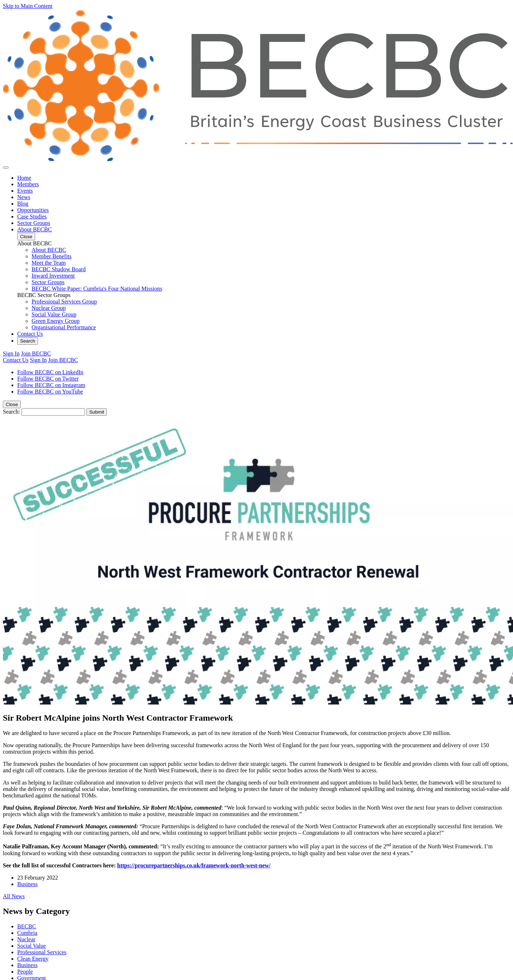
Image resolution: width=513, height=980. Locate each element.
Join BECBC (36, 354)
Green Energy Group (56, 321)
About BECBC (34, 229)
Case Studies (32, 216)
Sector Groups (34, 223)
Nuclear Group (49, 308)
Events (25, 191)
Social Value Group (54, 314)
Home (24, 178)
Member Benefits (52, 256)
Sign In (11, 354)
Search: (11, 412)
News (24, 197)
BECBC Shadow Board (59, 269)
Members (28, 184)
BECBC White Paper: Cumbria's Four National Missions (97, 289)
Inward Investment (53, 276)
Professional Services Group (64, 301)
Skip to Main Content (28, 6)
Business (27, 884)
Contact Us (30, 334)
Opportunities (33, 210)
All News (14, 896)
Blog (23, 204)
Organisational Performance (64, 327)
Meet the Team (49, 263)
